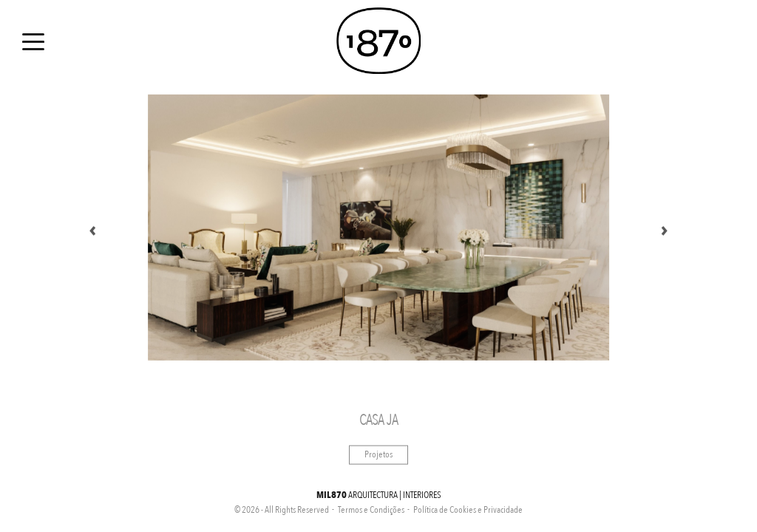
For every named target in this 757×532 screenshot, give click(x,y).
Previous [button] (92, 228)
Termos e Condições (371, 510)
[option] (378, 228)
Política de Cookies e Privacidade (468, 510)
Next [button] (665, 228)
